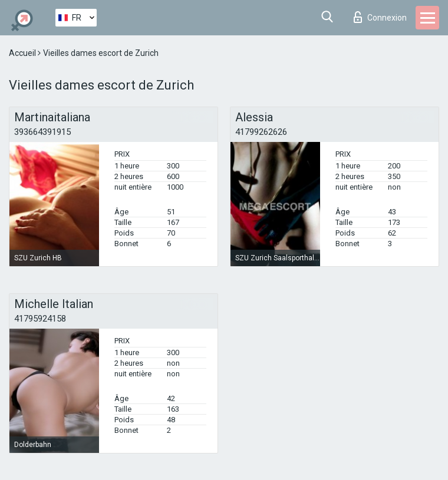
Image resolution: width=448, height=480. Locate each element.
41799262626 (261, 132)
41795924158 (40, 319)
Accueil (23, 53)
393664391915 (42, 132)
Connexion (380, 17)
